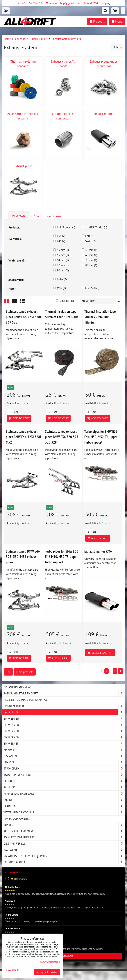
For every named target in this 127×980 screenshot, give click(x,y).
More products (25, 672)
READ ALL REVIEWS (63, 956)
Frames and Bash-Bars (64, 794)
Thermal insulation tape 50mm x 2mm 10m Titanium (100, 317)
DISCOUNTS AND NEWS (17, 687)
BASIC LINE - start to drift (64, 693)
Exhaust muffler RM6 (98, 551)
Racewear (64, 850)
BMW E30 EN (64, 719)
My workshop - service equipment (64, 856)
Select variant (100, 653)
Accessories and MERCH (64, 831)
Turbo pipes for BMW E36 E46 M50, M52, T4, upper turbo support (101, 437)
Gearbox (64, 806)
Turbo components (17, 819)
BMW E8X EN (64, 744)
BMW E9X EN (64, 737)
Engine (64, 800)
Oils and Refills (64, 844)
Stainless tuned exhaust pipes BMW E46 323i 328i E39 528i (23, 317)
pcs (12, 412)
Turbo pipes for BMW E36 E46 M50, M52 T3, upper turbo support (62, 557)
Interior (64, 787)
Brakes (64, 825)
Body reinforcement (64, 775)
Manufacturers (64, 706)
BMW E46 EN (64, 731)
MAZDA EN (64, 750)
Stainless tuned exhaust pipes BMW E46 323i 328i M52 (23, 437)
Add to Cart (19, 418)
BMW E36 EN (64, 725)
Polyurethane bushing (64, 837)
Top (8, 672)
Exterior (64, 781)
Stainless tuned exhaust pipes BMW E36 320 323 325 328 (62, 437)
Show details (12, 970)
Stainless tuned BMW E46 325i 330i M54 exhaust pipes (23, 557)
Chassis (64, 762)
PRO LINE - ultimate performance (25, 700)
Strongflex (64, 768)
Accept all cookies (47, 972)
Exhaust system (64, 862)
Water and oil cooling (64, 812)
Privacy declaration (49, 962)
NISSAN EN (64, 756)
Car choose (64, 712)
